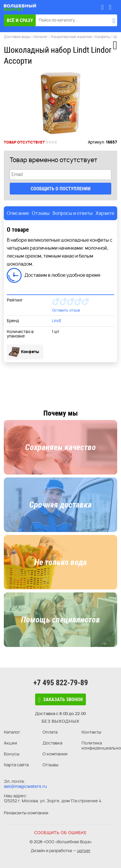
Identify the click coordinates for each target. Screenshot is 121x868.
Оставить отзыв (66, 310)
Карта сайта (16, 765)
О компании (55, 754)
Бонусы (12, 754)
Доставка (52, 743)
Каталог (12, 732)
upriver (84, 851)
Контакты (91, 732)
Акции (10, 743)
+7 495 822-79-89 (61, 683)
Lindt (57, 321)
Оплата (50, 732)
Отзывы (50, 765)
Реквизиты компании (26, 813)
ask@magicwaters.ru (25, 786)
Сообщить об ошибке (60, 833)
